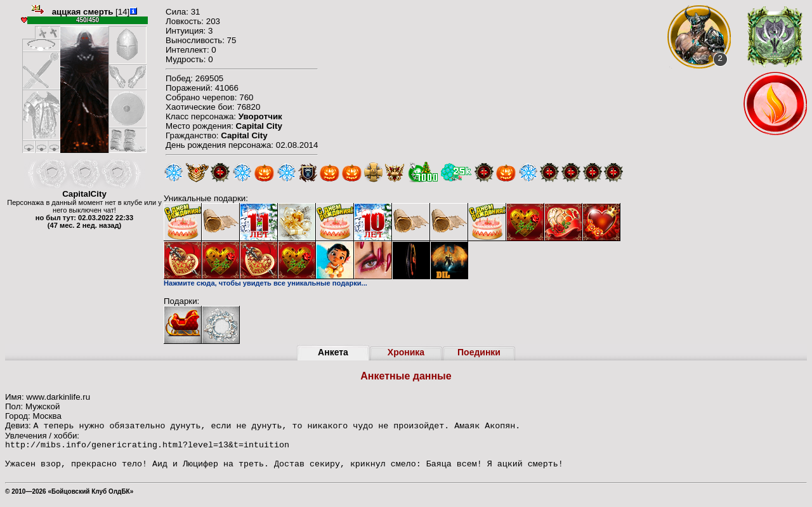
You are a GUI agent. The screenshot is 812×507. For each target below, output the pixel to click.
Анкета (333, 352)
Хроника (406, 352)
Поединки (479, 352)
